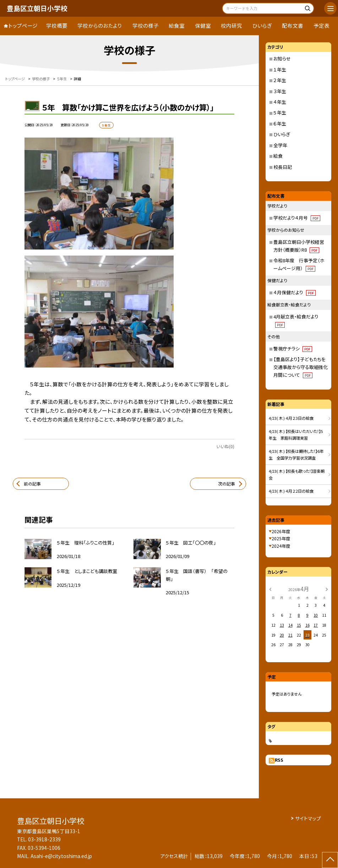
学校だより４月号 (297, 218)
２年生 (280, 80)
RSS (279, 760)
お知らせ (282, 58)
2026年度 (281, 531)
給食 (278, 156)
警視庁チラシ (293, 349)
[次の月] (327, 589)
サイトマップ (308, 818)
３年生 (280, 91)
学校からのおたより (100, 25)
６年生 (280, 124)
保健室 (203, 25)
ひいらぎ (262, 25)
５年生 (280, 112)
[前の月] (270, 589)
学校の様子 (146, 25)
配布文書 (293, 25)
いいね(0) (225, 446)
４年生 (280, 102)
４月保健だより (295, 292)
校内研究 (231, 25)
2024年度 (281, 546)
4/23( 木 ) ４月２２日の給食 (291, 491)
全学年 (280, 145)
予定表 (321, 25)
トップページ (23, 25)
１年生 (280, 69)
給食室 (177, 25)
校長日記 (283, 167)
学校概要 (57, 25)
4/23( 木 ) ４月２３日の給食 (291, 418)
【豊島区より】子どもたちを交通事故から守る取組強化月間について (301, 367)
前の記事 (32, 484)
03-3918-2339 (44, 839)
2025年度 (281, 538)
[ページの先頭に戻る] (330, 860)
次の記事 (227, 484)
